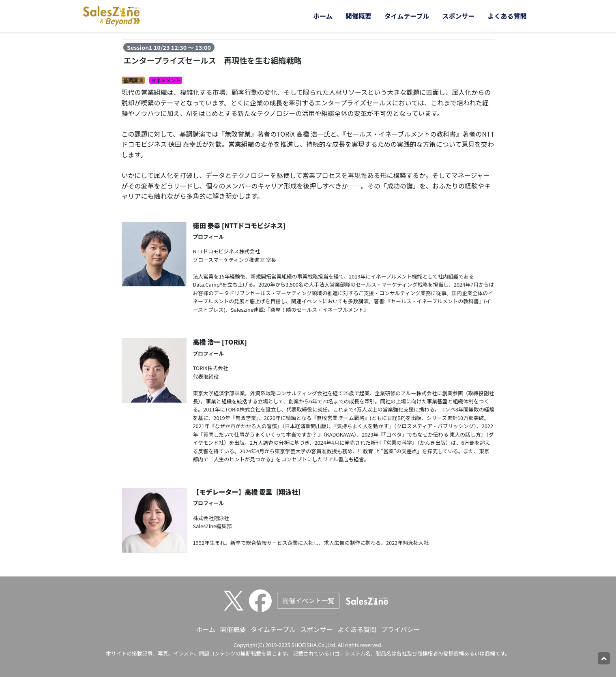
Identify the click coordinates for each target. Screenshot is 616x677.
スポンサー (458, 16)
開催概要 (358, 16)
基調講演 (133, 80)
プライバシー (401, 629)
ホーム (323, 16)
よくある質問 (507, 16)
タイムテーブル (407, 16)
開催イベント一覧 (308, 600)
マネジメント (166, 80)
